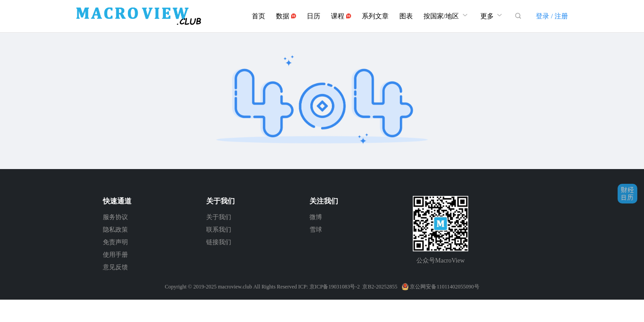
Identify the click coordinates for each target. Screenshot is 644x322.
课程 (341, 16)
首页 (258, 16)
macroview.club (235, 287)
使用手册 (115, 255)
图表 (406, 16)
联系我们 (219, 230)
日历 (314, 16)
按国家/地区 (447, 15)
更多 (492, 15)
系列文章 (375, 16)
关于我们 (219, 217)
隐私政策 (115, 230)
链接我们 (219, 242)
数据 (286, 16)
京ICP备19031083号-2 (335, 287)
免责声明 (115, 242)
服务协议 (115, 217)
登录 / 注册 (552, 16)
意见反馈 (115, 267)
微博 (316, 217)
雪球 (316, 230)
